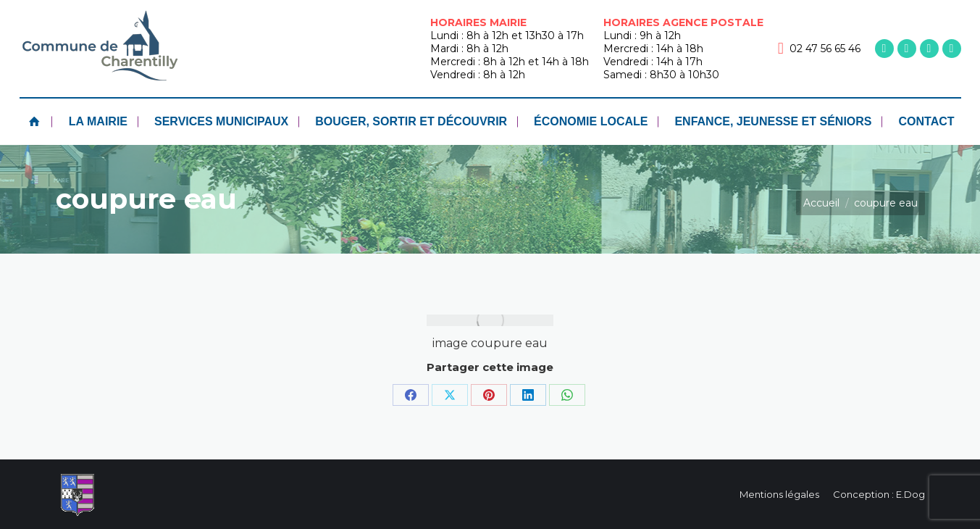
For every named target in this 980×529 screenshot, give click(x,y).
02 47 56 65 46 (819, 49)
